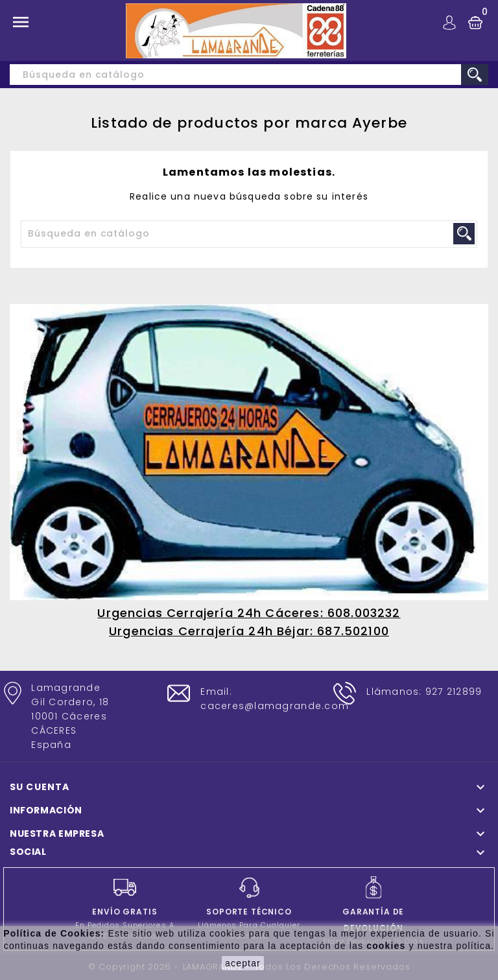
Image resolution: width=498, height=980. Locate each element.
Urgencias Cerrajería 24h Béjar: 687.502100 (249, 631)
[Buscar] (249, 75)
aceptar (243, 963)
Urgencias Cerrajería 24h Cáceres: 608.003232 (249, 613)
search (475, 75)
